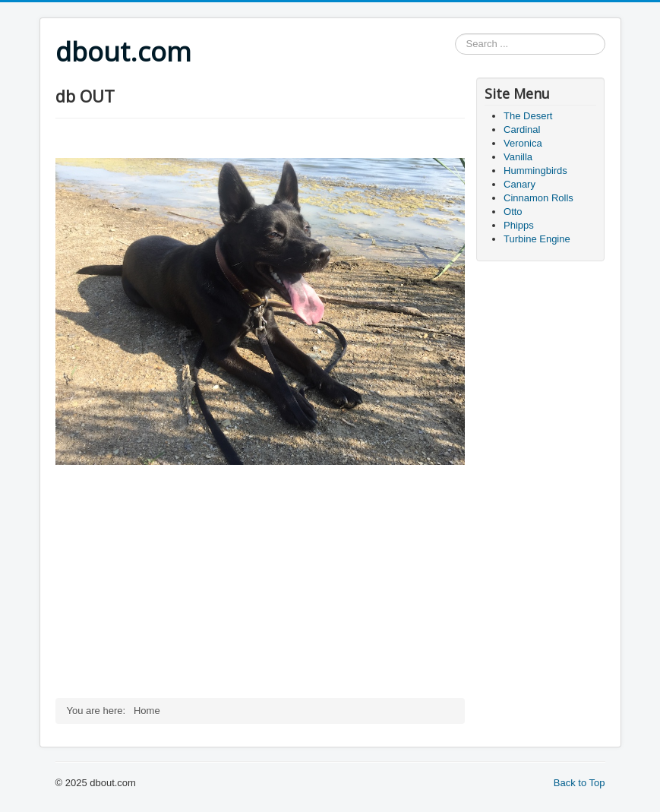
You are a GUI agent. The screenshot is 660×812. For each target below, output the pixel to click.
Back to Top (579, 783)
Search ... (455, 34)
